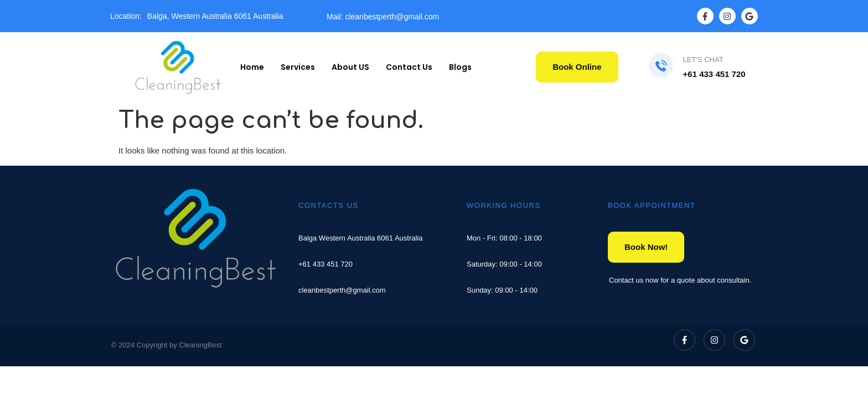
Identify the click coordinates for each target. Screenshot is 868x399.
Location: (126, 16)
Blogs (460, 67)
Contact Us (409, 67)
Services (298, 67)
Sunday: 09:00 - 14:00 (502, 290)
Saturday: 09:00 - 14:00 (504, 264)
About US (350, 67)
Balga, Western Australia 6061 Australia (215, 16)
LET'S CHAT (703, 60)
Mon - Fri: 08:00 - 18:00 (504, 238)
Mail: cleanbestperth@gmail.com (383, 17)
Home (252, 67)
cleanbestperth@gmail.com (342, 290)
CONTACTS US (329, 205)
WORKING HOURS (504, 205)
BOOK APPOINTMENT (652, 205)
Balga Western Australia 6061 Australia (361, 238)
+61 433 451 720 (325, 264)
